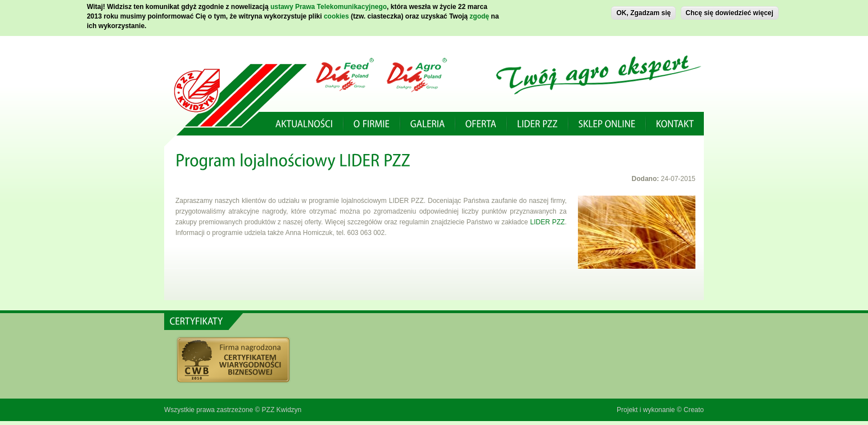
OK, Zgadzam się (643, 11)
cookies (336, 14)
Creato (694, 410)
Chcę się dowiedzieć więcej (730, 11)
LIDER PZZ (548, 222)
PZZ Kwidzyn (282, 410)
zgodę (479, 14)
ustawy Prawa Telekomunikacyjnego (329, 4)
